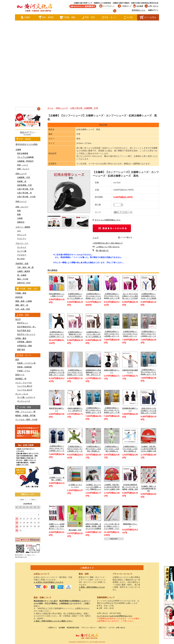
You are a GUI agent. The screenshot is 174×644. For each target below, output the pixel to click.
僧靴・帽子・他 (22, 305)
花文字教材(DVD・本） (27, 327)
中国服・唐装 (21, 293)
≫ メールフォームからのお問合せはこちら (115, 616)
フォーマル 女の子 (25, 390)
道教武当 (21, 222)
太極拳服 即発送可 (25, 161)
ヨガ (19, 231)
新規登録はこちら (139, 10)
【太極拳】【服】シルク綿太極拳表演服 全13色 (148, 488)
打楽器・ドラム (24, 371)
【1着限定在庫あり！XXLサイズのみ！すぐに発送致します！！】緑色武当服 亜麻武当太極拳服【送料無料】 (75, 451)
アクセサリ (22, 255)
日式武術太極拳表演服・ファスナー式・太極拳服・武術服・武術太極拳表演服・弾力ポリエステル (130, 489)
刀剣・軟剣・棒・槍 (25, 267)
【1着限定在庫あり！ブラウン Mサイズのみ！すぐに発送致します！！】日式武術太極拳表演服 (93, 336)
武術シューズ (21, 174)
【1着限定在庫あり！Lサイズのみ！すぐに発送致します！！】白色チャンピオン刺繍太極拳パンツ (75, 375)
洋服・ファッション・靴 (25, 412)
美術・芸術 (88, 17)
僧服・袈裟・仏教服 (24, 301)
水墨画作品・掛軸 (24, 346)
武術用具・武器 (22, 264)
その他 (128, 17)
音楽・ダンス (109, 17)
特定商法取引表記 (73, 628)
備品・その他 (23, 279)
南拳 (19, 214)
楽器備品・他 (21, 379)
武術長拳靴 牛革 (24, 185)
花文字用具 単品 (24, 331)
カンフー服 (22, 251)
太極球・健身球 (24, 271)
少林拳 (20, 218)
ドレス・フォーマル (24, 383)
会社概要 (138, 6)
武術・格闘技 (46, 17)
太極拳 (25, 17)
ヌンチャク (22, 247)
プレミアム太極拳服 (25, 157)
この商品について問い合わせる (108, 247)
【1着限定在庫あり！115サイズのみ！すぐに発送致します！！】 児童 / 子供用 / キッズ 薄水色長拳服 (112, 336)
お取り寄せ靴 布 (24, 193)
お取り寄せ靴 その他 (26, 197)
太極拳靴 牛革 (24, 177)
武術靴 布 (22, 181)
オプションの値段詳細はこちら (108, 220)
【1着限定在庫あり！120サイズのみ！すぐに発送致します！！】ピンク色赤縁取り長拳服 (148, 336)
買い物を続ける (102, 251)
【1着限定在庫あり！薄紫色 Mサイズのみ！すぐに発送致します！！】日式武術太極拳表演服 (75, 336)
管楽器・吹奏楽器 (24, 367)
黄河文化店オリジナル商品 (27, 144)
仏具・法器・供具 (23, 309)
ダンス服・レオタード (26, 397)
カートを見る (148, 17)
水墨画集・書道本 (24, 342)
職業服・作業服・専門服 (25, 416)
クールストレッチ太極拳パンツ (169, 584)
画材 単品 (21, 350)
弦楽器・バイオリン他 (26, 363)
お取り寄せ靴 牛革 (25, 189)
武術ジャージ (21, 201)
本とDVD (21, 259)
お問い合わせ (151, 6)
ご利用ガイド (125, 6)
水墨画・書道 (21, 338)
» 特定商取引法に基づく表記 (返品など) (108, 243)
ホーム (50, 108)
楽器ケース (20, 375)
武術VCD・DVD (24, 283)
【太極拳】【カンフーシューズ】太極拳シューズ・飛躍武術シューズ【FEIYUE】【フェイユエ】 (93, 489)
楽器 (17, 360)
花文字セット (23, 323)
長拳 (19, 211)
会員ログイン (153, 10)
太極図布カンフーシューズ (169, 621)
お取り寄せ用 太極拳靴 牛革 (84, 108)
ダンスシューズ (24, 401)
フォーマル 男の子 (25, 386)
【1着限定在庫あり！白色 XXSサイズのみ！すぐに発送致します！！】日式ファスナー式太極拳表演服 (75, 298)
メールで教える (126, 237)
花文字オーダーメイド (26, 334)
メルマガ (111, 628)
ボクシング (22, 235)
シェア (96, 238)
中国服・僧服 (67, 17)
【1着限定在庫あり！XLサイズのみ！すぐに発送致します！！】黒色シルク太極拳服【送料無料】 (57, 336)
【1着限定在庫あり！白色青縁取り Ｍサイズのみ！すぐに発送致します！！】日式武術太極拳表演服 (148, 298)
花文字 (18, 319)
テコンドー (22, 238)
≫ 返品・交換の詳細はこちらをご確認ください (53, 621)
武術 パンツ (23, 165)
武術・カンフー (22, 207)
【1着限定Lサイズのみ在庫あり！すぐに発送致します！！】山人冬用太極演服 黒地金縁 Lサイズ (57, 375)
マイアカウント (107, 6)
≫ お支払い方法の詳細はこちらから (49, 582)
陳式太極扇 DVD (75, 530)
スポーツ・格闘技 (23, 227)
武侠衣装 (19, 297)
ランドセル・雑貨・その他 (26, 420)
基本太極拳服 (23, 153)
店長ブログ (102, 628)
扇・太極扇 (22, 275)
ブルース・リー (22, 243)
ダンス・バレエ (22, 394)
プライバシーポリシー (89, 628)
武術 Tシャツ (23, 169)
